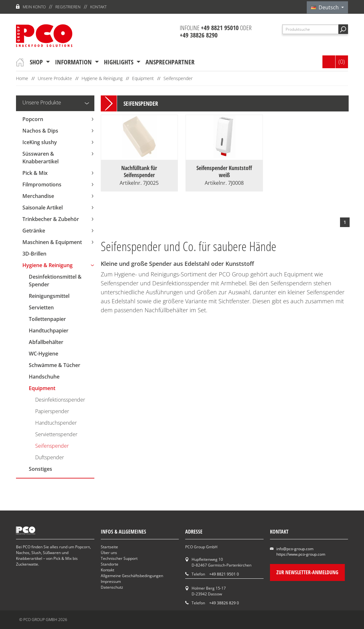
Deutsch (325, 7)
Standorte (110, 564)
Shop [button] (37, 62)
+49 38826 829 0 (224, 603)
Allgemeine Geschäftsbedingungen (132, 576)
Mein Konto (34, 7)
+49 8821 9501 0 (224, 574)
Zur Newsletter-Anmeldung (307, 572)
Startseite (109, 547)
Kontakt (98, 7)
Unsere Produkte (55, 78)
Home (22, 78)
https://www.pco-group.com (301, 554)
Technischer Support (119, 558)
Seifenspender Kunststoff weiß (224, 171)
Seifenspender (178, 78)
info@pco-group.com (295, 549)
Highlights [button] (119, 62)
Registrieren (68, 7)
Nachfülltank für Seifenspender (139, 171)
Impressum (111, 581)
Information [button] (74, 62)
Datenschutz (112, 587)
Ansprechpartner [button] (170, 62)
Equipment (143, 78)
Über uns (109, 553)
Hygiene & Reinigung (102, 78)
